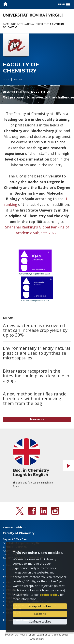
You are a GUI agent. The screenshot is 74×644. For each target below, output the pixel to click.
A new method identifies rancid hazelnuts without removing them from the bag (35, 398)
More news (37, 419)
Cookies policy (60, 635)
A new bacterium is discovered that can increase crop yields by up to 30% (35, 330)
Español (18, 79)
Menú (61, 4)
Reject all (40, 614)
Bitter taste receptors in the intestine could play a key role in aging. (36, 376)
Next (68, 466)
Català (6, 79)
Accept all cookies (40, 606)
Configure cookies (40, 622)
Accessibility (37, 639)
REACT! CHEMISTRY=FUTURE (27, 92)
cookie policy (49, 595)
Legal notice (43, 635)
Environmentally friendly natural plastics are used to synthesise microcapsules (37, 353)
